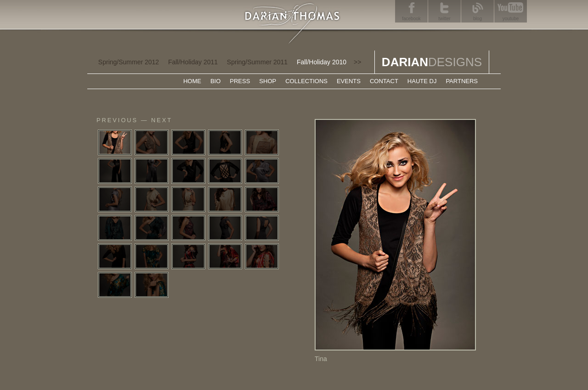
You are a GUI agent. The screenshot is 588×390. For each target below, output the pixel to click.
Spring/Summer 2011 (257, 62)
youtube (511, 19)
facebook (411, 19)
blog (478, 19)
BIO (215, 81)
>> (357, 62)
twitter (444, 19)
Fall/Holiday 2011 (193, 62)
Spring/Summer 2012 (129, 62)
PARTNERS (462, 81)
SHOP (268, 81)
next (162, 120)
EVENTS (349, 81)
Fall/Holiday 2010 (322, 62)
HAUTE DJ (422, 81)
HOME (192, 81)
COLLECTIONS (306, 81)
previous (117, 120)
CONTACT (384, 81)
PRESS (240, 81)
